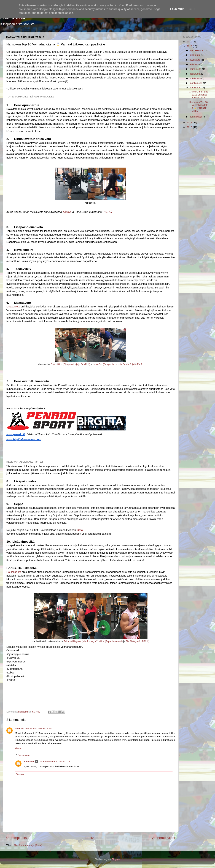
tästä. (80, 530)
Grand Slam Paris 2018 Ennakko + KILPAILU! (199, 95)
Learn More (177, 9)
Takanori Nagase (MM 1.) (77, 641)
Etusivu (90, 838)
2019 (190, 42)
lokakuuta (195, 55)
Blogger (116, 859)
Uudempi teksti (17, 838)
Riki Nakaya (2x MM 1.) (137, 641)
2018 (190, 46)
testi (17, 729)
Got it (193, 9)
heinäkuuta (196, 69)
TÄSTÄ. (108, 212)
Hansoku (29, 762)
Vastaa (19, 748)
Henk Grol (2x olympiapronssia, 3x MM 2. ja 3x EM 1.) (118, 364)
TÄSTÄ (67, 212)
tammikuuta (196, 117)
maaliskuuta (196, 83)
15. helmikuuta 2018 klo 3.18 (36, 729)
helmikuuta (196, 88)
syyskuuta (195, 60)
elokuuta (194, 64)
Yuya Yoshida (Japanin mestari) (107, 641)
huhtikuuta (195, 78)
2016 (190, 127)
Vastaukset (25, 755)
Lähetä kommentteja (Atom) (27, 845)
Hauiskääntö (14, 572)
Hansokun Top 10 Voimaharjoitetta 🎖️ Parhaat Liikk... (198, 107)
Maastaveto (13, 307)
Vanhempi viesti (163, 838)
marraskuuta (197, 50)
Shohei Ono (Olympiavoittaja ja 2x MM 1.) (71, 364)
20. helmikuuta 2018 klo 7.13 (55, 762)
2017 (190, 123)
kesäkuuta (195, 74)
